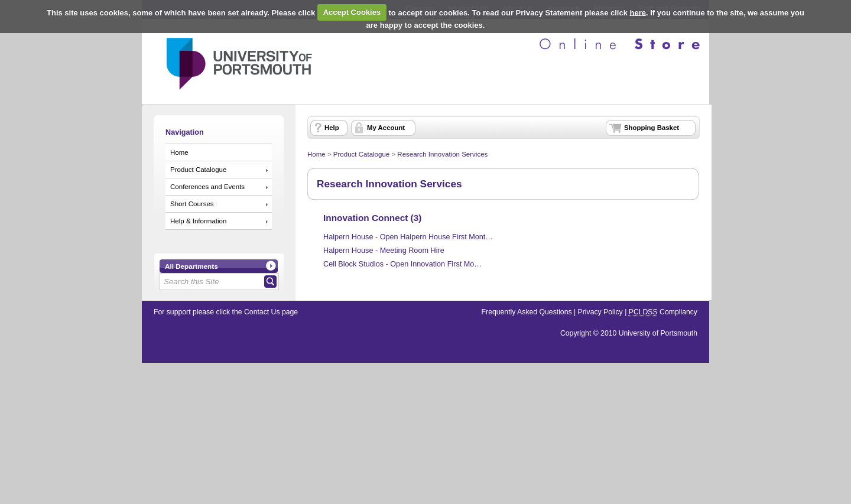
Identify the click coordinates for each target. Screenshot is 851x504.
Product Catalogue (198, 170)
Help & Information (198, 221)
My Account (386, 128)
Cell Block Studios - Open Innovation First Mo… (402, 264)
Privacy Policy (600, 312)
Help (332, 128)
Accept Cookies (352, 12)
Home (179, 152)
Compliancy (663, 312)
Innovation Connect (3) (372, 218)
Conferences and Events (207, 187)
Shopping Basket (652, 128)
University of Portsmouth (658, 333)
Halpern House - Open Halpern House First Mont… (408, 237)
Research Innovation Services (442, 154)
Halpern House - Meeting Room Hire (384, 251)
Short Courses (192, 204)
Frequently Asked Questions (527, 312)
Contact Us (262, 312)
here (638, 12)
